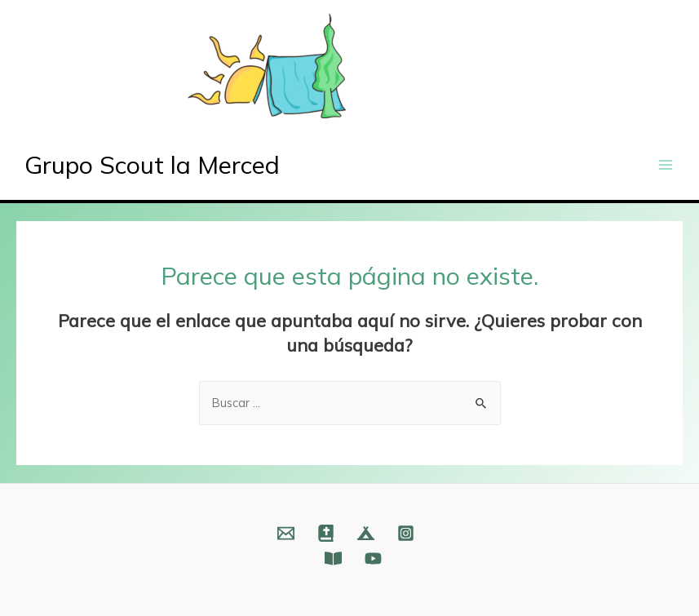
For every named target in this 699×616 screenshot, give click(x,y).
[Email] (286, 533)
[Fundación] (333, 558)
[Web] (326, 533)
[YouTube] (373, 558)
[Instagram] (406, 533)
